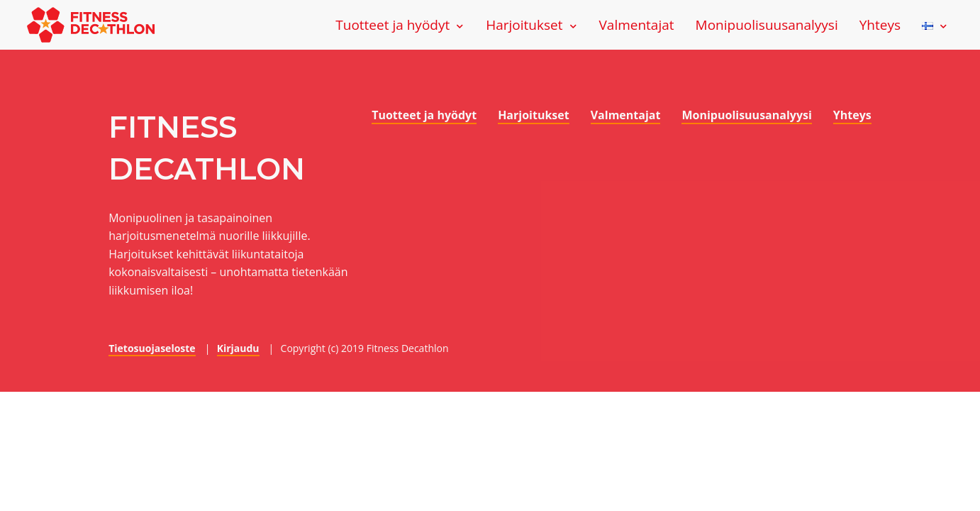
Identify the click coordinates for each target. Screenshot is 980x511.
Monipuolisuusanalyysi (767, 25)
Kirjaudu (238, 348)
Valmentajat (637, 25)
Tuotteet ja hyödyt (392, 25)
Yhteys (880, 25)
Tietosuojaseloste (152, 348)
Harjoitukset (524, 25)
